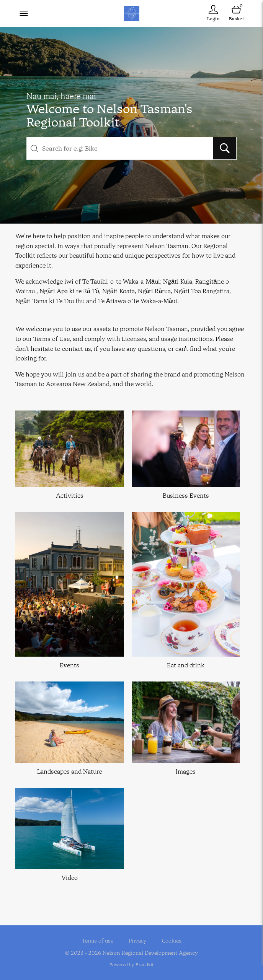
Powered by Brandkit (131, 965)
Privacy (138, 941)
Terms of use (98, 941)
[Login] (213, 13)
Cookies (172, 941)
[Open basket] (236, 13)
